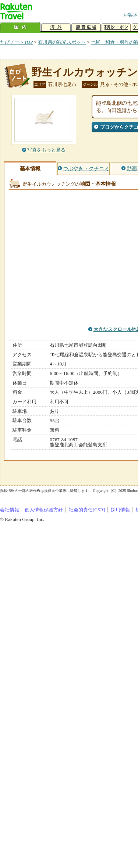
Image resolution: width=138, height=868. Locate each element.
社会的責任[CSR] (87, 510)
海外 (56, 27)
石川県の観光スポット (62, 42)
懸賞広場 (86, 27)
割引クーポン (116, 27)
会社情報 (10, 510)
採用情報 (120, 510)
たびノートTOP (16, 42)
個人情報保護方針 (44, 510)
